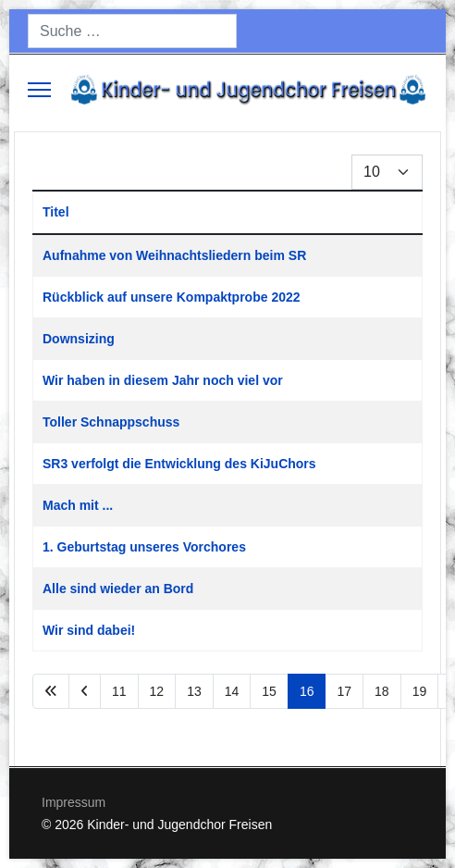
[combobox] (132, 31)
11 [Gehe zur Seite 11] (119, 691)
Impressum (74, 802)
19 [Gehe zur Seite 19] (420, 691)
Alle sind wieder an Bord (118, 589)
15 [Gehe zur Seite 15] (269, 691)
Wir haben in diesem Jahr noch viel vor (163, 380)
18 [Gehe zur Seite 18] (382, 691)
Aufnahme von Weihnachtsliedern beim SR (174, 255)
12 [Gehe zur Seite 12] (157, 691)
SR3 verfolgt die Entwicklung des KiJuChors (179, 464)
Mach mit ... (78, 505)
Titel (56, 212)
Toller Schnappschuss (111, 422)
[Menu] (39, 90)
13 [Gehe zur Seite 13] (194, 691)
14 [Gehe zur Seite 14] (232, 691)
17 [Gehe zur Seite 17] (344, 691)
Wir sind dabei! (89, 630)
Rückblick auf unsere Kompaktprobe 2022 (172, 297)
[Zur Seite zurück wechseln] (85, 691)
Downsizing (79, 339)
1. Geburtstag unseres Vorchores (144, 547)
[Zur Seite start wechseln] (51, 691)
